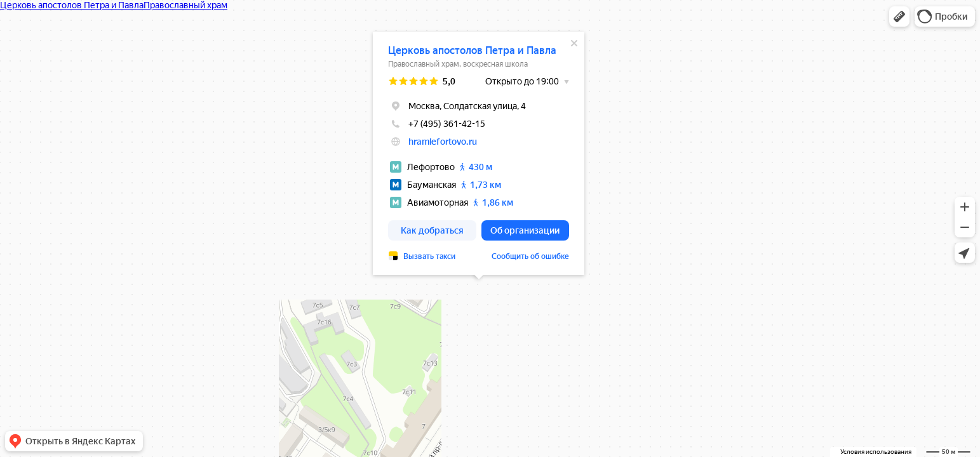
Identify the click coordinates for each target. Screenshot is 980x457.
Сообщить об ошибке (530, 256)
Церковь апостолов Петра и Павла (472, 50)
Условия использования (876, 452)
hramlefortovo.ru (443, 142)
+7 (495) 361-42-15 (437, 124)
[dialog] (479, 153)
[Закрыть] (574, 43)
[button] (899, 17)
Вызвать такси (429, 256)
